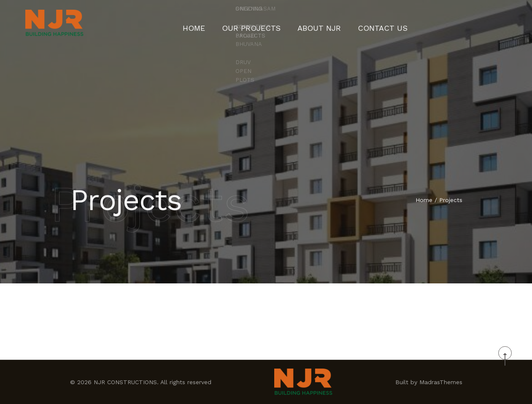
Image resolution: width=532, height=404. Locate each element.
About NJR (316, 23)
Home (212, 23)
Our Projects (260, 23)
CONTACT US (369, 23)
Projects (451, 201)
